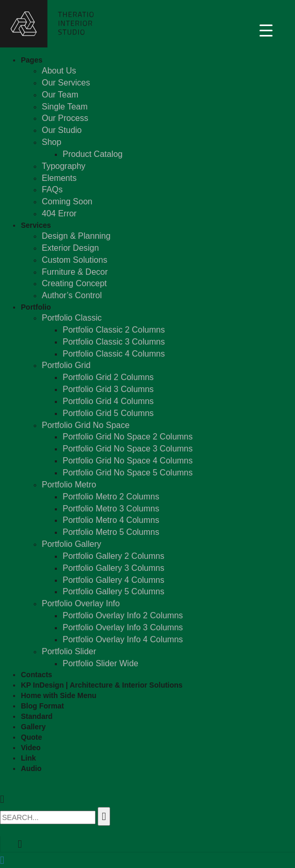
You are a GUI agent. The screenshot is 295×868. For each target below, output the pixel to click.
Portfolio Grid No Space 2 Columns (128, 437)
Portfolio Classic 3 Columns (114, 342)
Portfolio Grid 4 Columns (108, 401)
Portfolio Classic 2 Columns (114, 330)
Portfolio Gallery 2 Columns (114, 556)
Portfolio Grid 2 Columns (108, 377)
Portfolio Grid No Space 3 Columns (128, 449)
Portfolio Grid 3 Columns (108, 389)
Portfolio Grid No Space (86, 425)
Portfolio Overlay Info (81, 603)
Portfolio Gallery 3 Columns (114, 568)
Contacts (37, 675)
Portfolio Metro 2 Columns (111, 497)
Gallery (33, 727)
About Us (59, 71)
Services (36, 225)
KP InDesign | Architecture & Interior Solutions (102, 685)
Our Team (60, 95)
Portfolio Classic (72, 318)
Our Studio (62, 130)
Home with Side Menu (59, 695)
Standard (37, 716)
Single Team (65, 107)
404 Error (59, 213)
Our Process (65, 118)
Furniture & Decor (75, 272)
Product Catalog (93, 154)
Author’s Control (72, 295)
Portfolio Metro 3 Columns (111, 509)
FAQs (52, 190)
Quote (31, 737)
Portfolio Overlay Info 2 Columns (123, 615)
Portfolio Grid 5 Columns (108, 413)
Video (31, 748)
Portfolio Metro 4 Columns (111, 520)
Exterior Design (70, 248)
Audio (31, 768)
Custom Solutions (74, 260)
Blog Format (42, 706)
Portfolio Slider (69, 651)
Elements (59, 178)
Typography (64, 166)
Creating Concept (74, 283)
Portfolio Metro (69, 485)
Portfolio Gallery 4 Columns (114, 580)
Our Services (66, 83)
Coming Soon (67, 201)
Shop (51, 142)
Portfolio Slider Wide (101, 663)
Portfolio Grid (66, 365)
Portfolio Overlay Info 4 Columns (123, 639)
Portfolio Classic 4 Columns (114, 354)
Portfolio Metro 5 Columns (111, 532)
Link (28, 758)
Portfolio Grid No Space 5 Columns (128, 473)
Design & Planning (76, 236)
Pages (32, 60)
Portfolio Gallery (72, 544)
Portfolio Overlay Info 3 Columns (123, 627)
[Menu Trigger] (266, 30)
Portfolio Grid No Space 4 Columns (128, 461)
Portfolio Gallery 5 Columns (114, 591)
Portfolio (36, 307)
